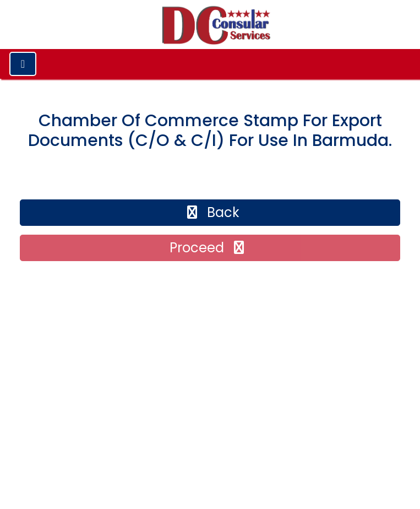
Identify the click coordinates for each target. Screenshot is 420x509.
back (212, 212)
